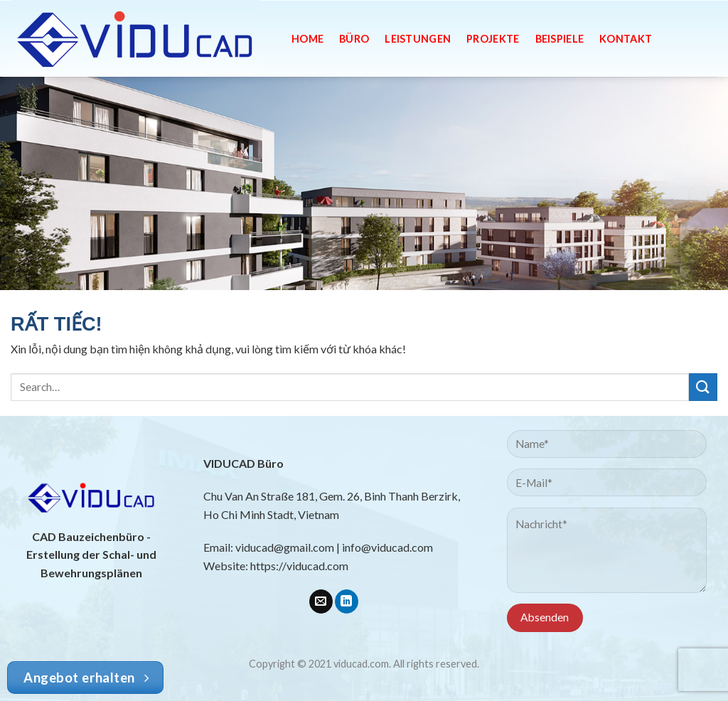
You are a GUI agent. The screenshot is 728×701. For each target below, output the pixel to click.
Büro (354, 39)
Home (307, 39)
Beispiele (560, 39)
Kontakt (626, 39)
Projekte (493, 39)
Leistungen (418, 39)
